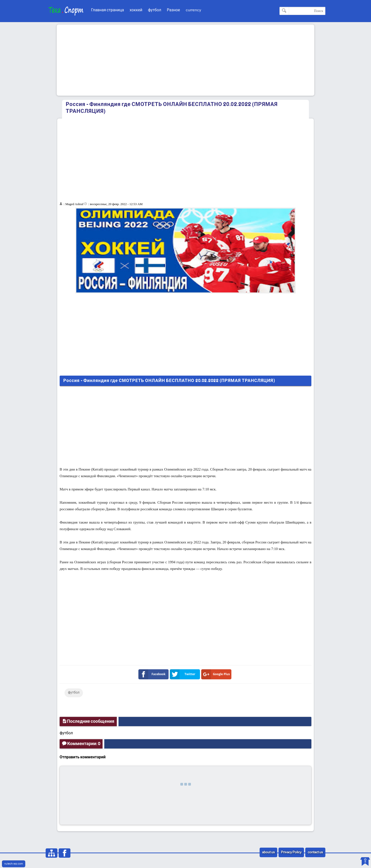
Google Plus (217, 674)
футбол (155, 10)
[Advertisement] (185, 60)
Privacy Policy (291, 852)
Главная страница (107, 10)
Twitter (184, 674)
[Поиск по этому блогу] (302, 11)
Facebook (153, 674)
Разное (173, 10)
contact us (315, 852)
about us (268, 852)
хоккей (136, 10)
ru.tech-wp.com (14, 864)
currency (193, 10)
